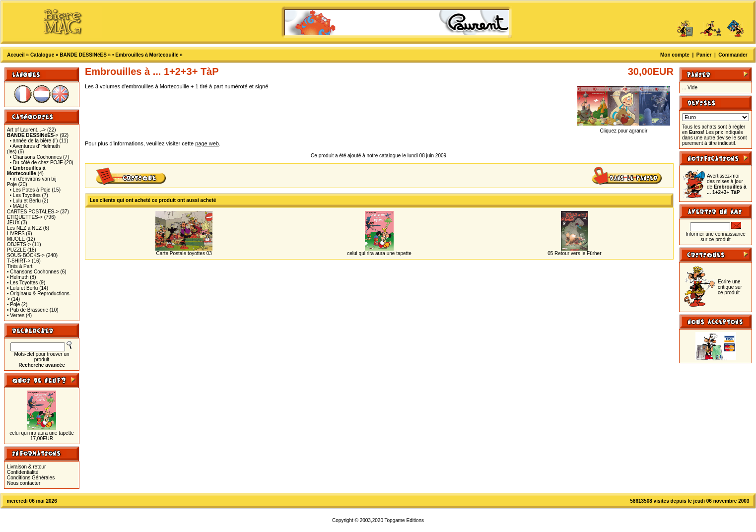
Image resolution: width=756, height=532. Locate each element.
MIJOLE (16, 239)
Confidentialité (23, 472)
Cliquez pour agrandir (624, 129)
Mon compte (675, 55)
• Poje (13, 304)
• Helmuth (18, 277)
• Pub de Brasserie (28, 310)
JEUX (13, 223)
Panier (704, 55)
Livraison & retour (26, 467)
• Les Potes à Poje (30, 190)
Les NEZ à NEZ (24, 228)
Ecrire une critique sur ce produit (730, 287)
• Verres (16, 315)
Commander (733, 55)
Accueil (16, 55)
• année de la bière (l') (34, 141)
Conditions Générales (31, 478)
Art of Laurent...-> (26, 130)
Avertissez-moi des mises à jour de (726, 184)
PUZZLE (16, 250)
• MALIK (19, 206)
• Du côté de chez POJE (36, 163)
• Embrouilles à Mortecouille (145, 55)
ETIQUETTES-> (25, 217)
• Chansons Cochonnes (36, 157)
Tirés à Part (20, 266)
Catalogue (42, 55)
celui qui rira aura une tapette (42, 433)
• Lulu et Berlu (25, 201)
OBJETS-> (19, 244)
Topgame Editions (405, 520)
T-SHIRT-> (19, 261)
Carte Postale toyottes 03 (184, 253)
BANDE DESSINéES (83, 55)
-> (33, 135)
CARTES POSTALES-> (33, 212)
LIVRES (16, 233)
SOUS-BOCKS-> (26, 255)
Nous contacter (24, 483)
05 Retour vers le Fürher (574, 253)
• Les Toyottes (25, 195)
